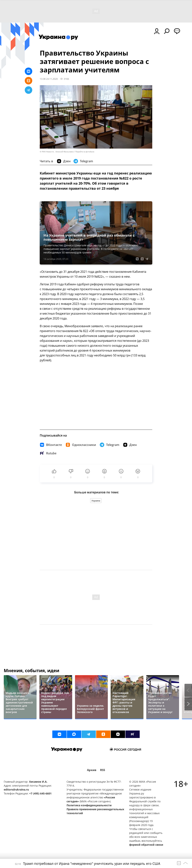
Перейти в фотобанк (85, 152)
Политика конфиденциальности (89, 805)
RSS (103, 770)
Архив (92, 770)
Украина (96, 501)
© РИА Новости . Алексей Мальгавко (57, 152)
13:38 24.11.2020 (49, 79)
